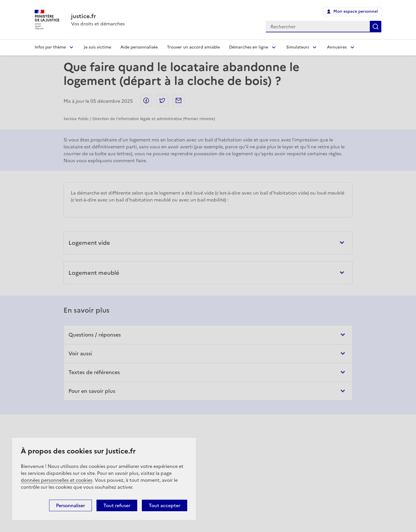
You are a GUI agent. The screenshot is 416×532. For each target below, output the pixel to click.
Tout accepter (165, 505)
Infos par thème (50, 47)
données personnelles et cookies (57, 480)
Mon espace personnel (356, 11)
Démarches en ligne (249, 47)
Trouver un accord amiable (193, 47)
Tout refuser (117, 505)
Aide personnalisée (139, 47)
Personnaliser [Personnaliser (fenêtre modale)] (70, 505)
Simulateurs (298, 47)
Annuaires (337, 47)
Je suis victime (97, 47)
